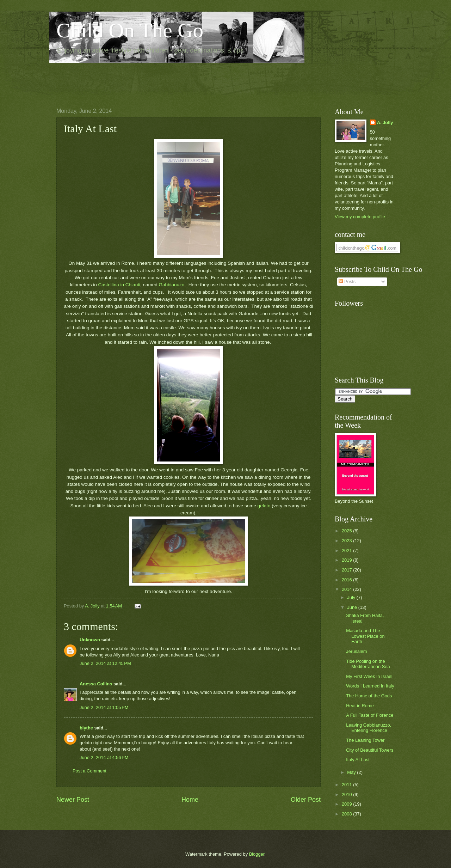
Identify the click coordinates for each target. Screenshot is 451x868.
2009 (347, 804)
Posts (347, 282)
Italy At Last (358, 760)
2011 (347, 785)
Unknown (90, 640)
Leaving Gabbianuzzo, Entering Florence (369, 728)
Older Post (306, 800)
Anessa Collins (96, 684)
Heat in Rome (360, 706)
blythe (86, 728)
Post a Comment (89, 771)
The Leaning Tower (365, 740)
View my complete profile (360, 217)
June (353, 607)
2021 (347, 551)
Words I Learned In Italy (370, 686)
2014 (347, 589)
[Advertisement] (185, 80)
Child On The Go (130, 30)
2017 (347, 570)
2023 (347, 541)
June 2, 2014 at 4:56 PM (104, 757)
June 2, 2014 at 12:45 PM (105, 663)
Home (190, 800)
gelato (264, 506)
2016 (347, 580)
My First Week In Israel (369, 676)
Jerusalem (356, 651)
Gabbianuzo (172, 285)
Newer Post (73, 800)
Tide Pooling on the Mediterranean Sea (368, 664)
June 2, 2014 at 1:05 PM (104, 707)
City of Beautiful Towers (370, 750)
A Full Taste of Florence (370, 715)
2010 (347, 794)
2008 (347, 814)
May (352, 772)
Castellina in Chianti (119, 285)
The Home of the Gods (369, 696)
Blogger (257, 854)
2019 (347, 560)
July (352, 597)
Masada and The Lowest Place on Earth (365, 636)
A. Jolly (385, 123)
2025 (347, 531)
